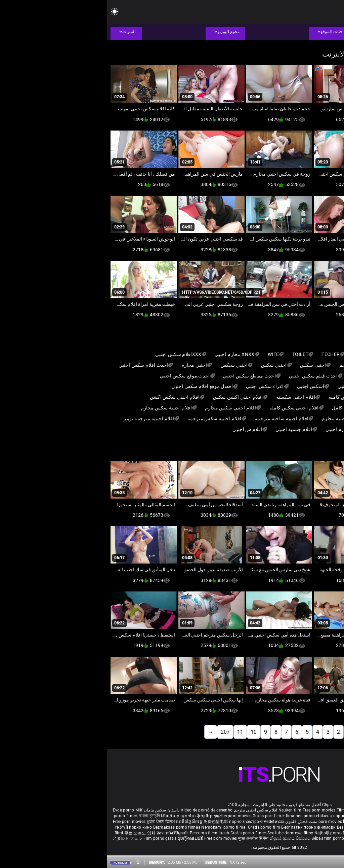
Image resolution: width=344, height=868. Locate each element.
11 (133, 732)
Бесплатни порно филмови (202, 827)
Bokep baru (299, 833)
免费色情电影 (109, 822)
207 (118, 732)
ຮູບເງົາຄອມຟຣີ (84, 838)
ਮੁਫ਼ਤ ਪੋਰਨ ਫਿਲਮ (54, 822)
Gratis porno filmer (142, 833)
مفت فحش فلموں (193, 822)
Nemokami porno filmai (117, 827)
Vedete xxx (167, 822)
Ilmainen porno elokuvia (202, 816)
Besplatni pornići (246, 827)
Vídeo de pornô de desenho (100, 810)
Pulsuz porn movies (269, 833)
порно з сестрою (139, 822)
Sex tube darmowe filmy (183, 833)
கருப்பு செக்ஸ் (278, 816)
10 (146, 732)
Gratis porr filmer (162, 816)
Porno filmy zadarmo (284, 827)
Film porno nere (245, 810)
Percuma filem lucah (103, 833)
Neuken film (183, 810)
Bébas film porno (221, 838)
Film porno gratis (53, 838)
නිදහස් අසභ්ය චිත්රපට (184, 838)
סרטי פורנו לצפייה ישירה (261, 838)
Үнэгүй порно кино (27, 827)
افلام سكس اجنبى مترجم (148, 810)
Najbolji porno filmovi (228, 833)
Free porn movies (212, 810)
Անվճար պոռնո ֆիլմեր (80, 816)
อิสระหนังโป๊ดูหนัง (66, 833)
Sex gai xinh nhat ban (281, 810)
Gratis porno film (157, 827)
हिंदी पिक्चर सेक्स (249, 822)
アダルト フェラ (20, 838)
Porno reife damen (321, 810)
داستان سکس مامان (55, 810)
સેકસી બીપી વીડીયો (309, 816)
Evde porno (16, 810)
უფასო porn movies (126, 816)
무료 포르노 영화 (33, 833)
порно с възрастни (245, 816)
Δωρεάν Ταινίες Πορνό (311, 838)
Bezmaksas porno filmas (70, 827)
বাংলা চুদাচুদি (42, 816)
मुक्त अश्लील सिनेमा (147, 838)
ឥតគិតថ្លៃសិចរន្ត (82, 822)
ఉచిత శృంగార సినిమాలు (284, 822)
